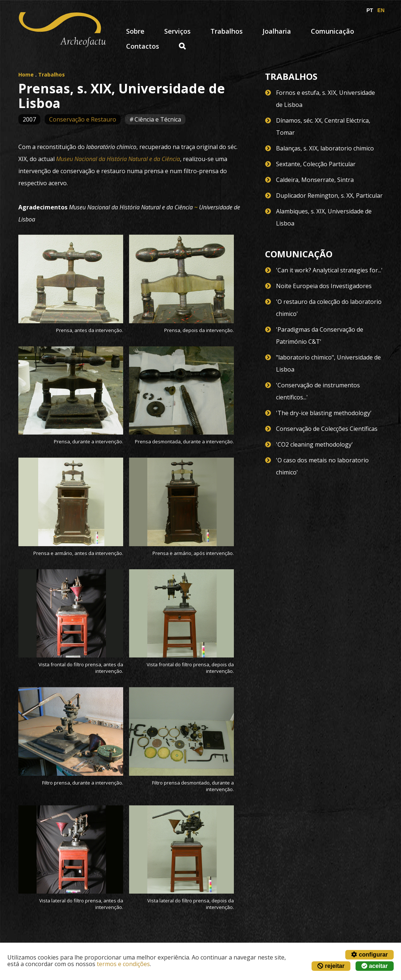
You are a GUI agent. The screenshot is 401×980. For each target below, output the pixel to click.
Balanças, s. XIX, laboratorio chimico (325, 148)
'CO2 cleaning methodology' (314, 444)
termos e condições (123, 964)
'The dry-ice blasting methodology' (324, 413)
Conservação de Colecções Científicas (327, 429)
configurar (369, 955)
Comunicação (332, 31)
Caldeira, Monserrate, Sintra (315, 180)
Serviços (177, 31)
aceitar (375, 966)
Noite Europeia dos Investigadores (324, 286)
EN (381, 10)
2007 (29, 119)
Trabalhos (227, 31)
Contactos (143, 46)
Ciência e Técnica (158, 119)
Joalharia (277, 31)
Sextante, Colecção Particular (316, 164)
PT (370, 10)
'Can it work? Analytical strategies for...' (329, 270)
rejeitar (331, 966)
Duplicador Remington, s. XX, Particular (329, 195)
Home (26, 74)
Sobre (135, 31)
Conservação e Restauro (83, 119)
